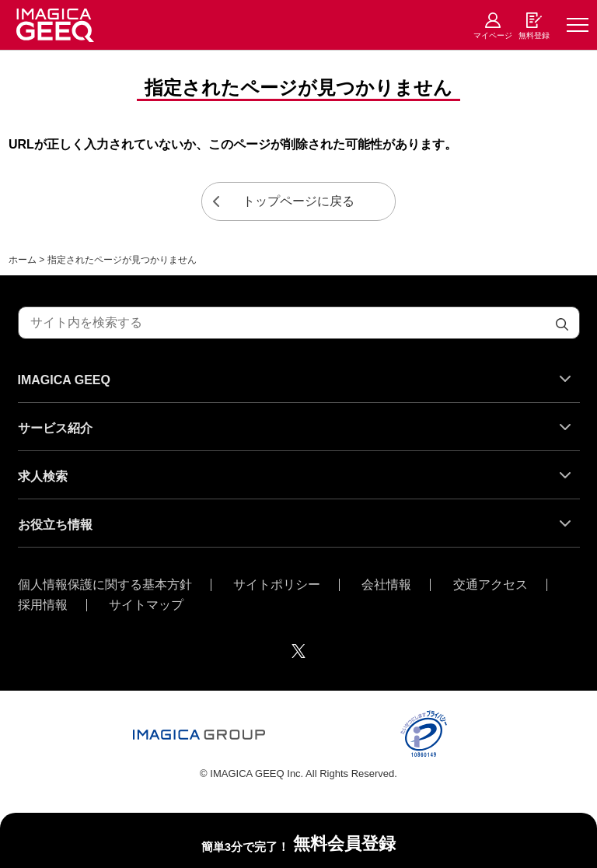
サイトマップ (146, 605)
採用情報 (43, 605)
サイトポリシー (277, 585)
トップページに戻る (298, 201)
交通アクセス (491, 585)
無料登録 (534, 35)
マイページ (493, 35)
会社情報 (386, 585)
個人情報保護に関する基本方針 (105, 585)
